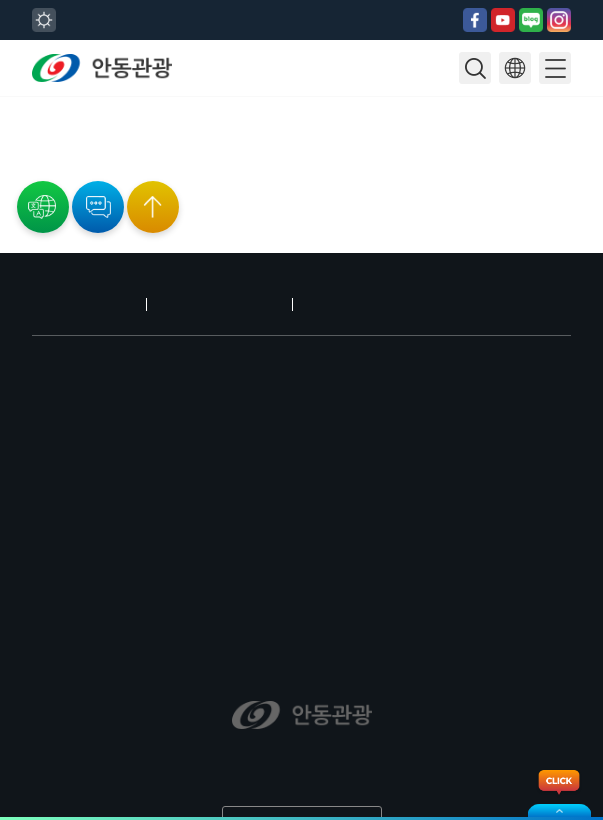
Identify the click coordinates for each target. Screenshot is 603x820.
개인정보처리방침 (197, 280)
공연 (9, 164)
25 (49, 104)
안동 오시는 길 (76, 280)
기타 (9, 212)
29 (7, 116)
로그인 (293, 280)
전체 (9, 152)
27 (77, 104)
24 (35, 104)
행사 (9, 188)
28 (91, 104)
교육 (9, 200)
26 (63, 104)
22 (7, 104)
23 (21, 104)
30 (21, 116)
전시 (9, 176)
